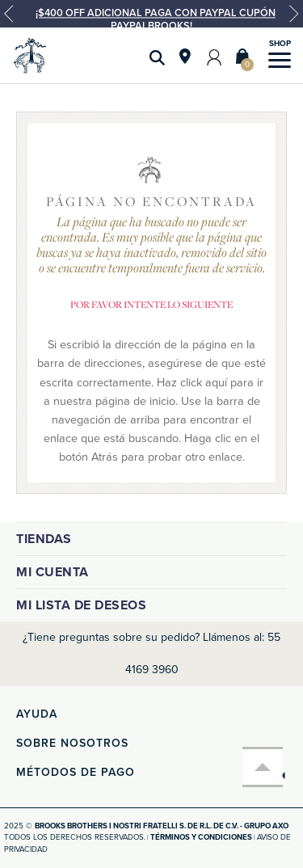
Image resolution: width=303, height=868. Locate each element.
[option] (151, 20)
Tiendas (44, 539)
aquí (216, 383)
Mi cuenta (53, 572)
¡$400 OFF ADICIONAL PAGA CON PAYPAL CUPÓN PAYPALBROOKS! (156, 19)
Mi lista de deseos (81, 605)
